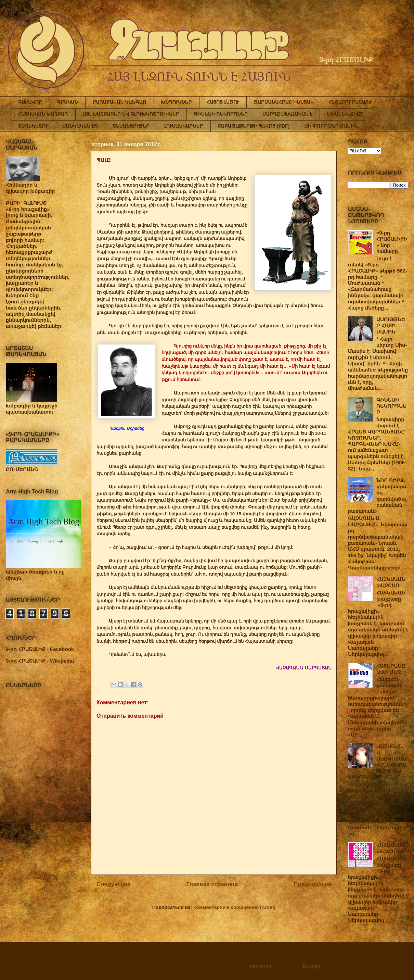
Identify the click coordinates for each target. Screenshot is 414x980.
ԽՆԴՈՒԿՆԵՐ (177, 102)
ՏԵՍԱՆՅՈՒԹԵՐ (131, 126)
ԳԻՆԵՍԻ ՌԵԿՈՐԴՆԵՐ (221, 114)
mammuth (260, 966)
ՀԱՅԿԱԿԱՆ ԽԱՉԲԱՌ (43, 114)
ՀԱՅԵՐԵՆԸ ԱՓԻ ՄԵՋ (391, 669)
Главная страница (212, 884)
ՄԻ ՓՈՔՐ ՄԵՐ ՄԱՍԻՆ (331, 126)
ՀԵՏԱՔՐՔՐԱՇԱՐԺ (350, 102)
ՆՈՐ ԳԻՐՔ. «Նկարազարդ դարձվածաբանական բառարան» (377, 496)
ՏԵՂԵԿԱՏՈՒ (33, 126)
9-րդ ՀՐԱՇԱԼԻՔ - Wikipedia (40, 661)
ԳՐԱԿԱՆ (68, 102)
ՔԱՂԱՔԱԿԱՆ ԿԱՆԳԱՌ (119, 102)
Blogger (312, 966)
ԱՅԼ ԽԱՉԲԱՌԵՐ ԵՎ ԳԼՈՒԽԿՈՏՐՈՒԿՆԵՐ (131, 114)
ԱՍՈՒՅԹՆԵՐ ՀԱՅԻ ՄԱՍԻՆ (391, 325)
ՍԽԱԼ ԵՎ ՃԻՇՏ (345, 114)
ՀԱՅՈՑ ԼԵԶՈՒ (223, 102)
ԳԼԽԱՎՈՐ (30, 102)
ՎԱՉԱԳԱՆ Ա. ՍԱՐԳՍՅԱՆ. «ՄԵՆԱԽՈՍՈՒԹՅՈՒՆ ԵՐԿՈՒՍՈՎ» (378, 762)
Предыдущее (312, 884)
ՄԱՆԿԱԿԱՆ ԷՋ (80, 126)
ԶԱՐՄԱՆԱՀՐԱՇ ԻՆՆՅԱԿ (284, 102)
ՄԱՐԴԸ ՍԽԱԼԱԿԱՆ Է (287, 114)
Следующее (113, 884)
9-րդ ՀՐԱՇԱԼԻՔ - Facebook (40, 649)
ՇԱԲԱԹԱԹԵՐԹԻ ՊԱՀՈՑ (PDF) (254, 126)
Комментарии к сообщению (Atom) (234, 907)
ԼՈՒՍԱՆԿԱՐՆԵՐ (184, 126)
